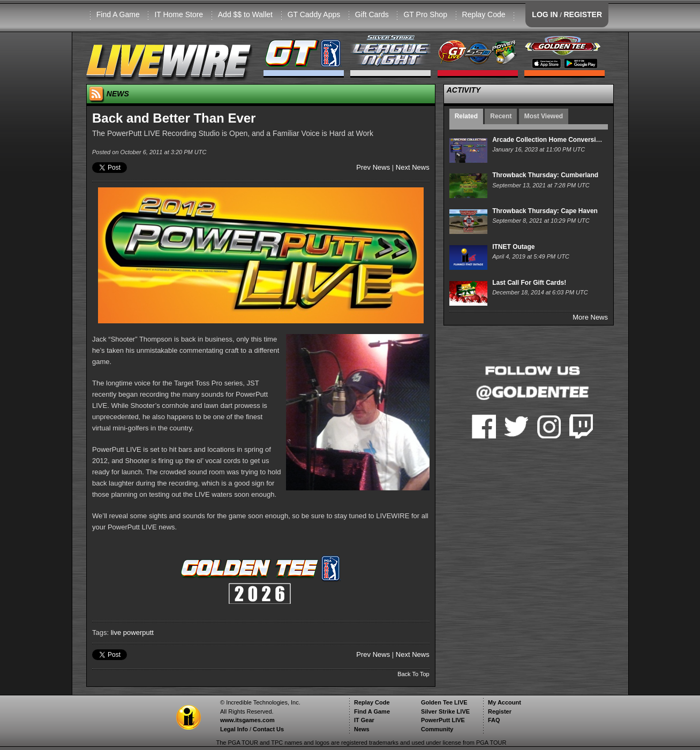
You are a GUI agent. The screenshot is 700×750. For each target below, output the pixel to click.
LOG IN (545, 14)
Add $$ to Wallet (245, 14)
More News (590, 317)
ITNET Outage (513, 247)
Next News (413, 167)
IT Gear (364, 720)
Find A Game (118, 14)
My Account (505, 702)
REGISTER (583, 14)
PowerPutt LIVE (443, 720)
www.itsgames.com (247, 720)
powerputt (138, 632)
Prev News (373, 167)
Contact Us (268, 729)
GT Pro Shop (425, 14)
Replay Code (484, 14)
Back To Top (413, 674)
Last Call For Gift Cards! (529, 283)
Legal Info (234, 729)
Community (437, 729)
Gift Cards (372, 14)
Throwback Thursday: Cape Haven (545, 211)
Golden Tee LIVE (444, 702)
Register (500, 711)
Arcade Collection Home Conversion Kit (553, 140)
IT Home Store (179, 14)
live (116, 632)
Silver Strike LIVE (445, 711)
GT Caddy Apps (314, 14)
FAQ (494, 720)
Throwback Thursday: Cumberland (545, 175)
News (362, 729)
